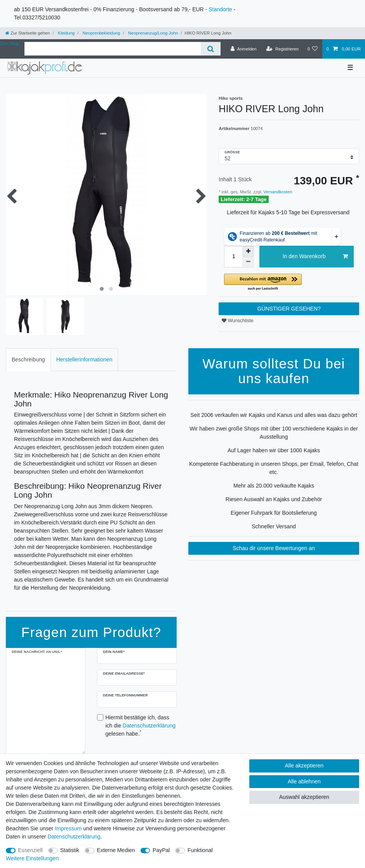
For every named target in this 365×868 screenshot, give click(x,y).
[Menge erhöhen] (248, 251)
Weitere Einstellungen (32, 858)
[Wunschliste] (312, 49)
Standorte (220, 9)
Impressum (68, 828)
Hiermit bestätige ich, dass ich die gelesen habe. (141, 726)
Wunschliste (237, 321)
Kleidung (66, 33)
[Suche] (211, 49)
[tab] (28, 360)
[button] (289, 282)
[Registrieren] (282, 49)
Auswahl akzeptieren (304, 797)
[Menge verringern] (248, 262)
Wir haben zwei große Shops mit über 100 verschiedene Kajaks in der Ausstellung (274, 433)
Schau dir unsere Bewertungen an (274, 548)
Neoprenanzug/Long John (153, 33)
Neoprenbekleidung (101, 33)
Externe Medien (116, 850)
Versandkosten (277, 192)
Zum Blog (9, 43)
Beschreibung (28, 359)
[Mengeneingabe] (233, 257)
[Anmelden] (244, 49)
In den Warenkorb (315, 257)
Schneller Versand (274, 526)
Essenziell (30, 850)
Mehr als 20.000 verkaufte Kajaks (274, 486)
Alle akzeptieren (304, 766)
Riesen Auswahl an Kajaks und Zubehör (274, 499)
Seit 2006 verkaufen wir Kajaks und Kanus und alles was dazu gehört (274, 415)
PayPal (161, 850)
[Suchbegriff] (113, 49)
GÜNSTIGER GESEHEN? (289, 309)
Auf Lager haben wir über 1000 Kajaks (274, 450)
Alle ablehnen (304, 781)
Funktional (200, 850)
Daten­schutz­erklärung (74, 837)
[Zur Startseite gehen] (28, 33)
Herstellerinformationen (84, 359)
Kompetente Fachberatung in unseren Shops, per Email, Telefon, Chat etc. (274, 468)
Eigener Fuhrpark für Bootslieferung (274, 513)
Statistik (70, 850)
